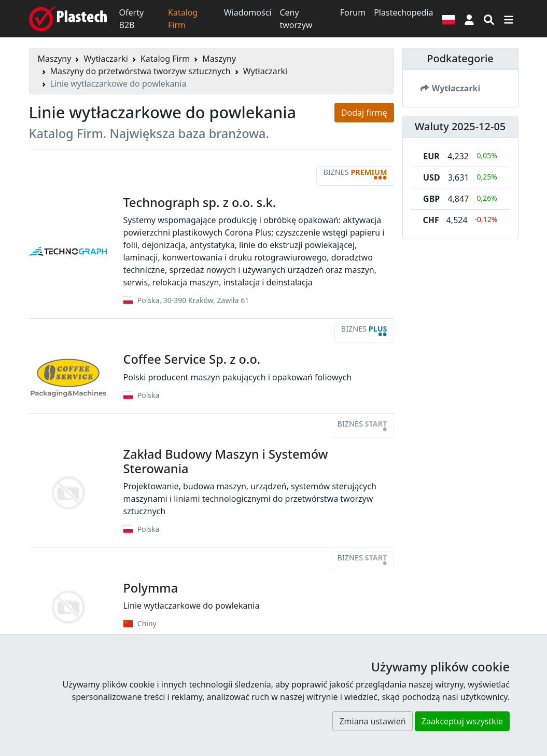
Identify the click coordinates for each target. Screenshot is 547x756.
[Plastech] (68, 19)
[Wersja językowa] (448, 19)
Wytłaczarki (106, 59)
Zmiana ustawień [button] (372, 721)
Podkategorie (460, 58)
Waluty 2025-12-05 (460, 126)
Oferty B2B (132, 19)
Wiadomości (248, 12)
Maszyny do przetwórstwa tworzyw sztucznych (141, 71)
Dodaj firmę (364, 113)
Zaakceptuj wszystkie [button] (462, 721)
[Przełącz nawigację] (509, 19)
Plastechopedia (403, 12)
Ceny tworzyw (296, 19)
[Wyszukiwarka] (489, 19)
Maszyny (55, 59)
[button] (469, 19)
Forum (353, 12)
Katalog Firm (183, 19)
